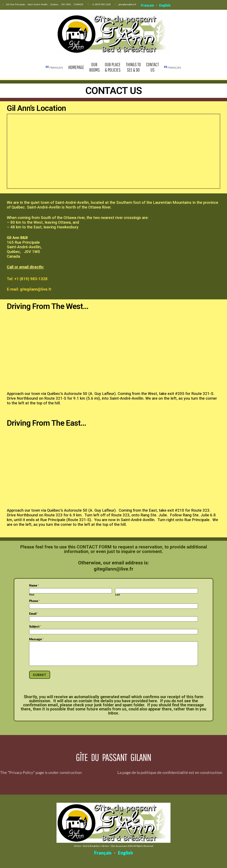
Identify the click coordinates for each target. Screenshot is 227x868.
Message (36, 639)
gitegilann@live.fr (127, 4)
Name (34, 585)
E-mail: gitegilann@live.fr (29, 289)
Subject (35, 626)
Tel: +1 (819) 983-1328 (27, 279)
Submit (40, 675)
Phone (34, 601)
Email (34, 614)
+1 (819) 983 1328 (101, 4)
